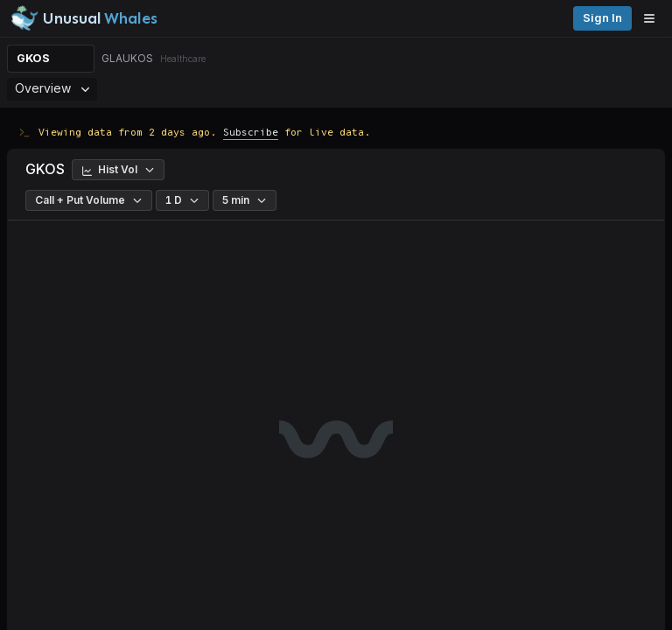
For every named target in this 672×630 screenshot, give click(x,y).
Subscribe (251, 132)
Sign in (602, 18)
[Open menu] (654, 18)
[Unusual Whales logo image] (84, 18)
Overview (52, 88)
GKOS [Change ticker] (33, 58)
